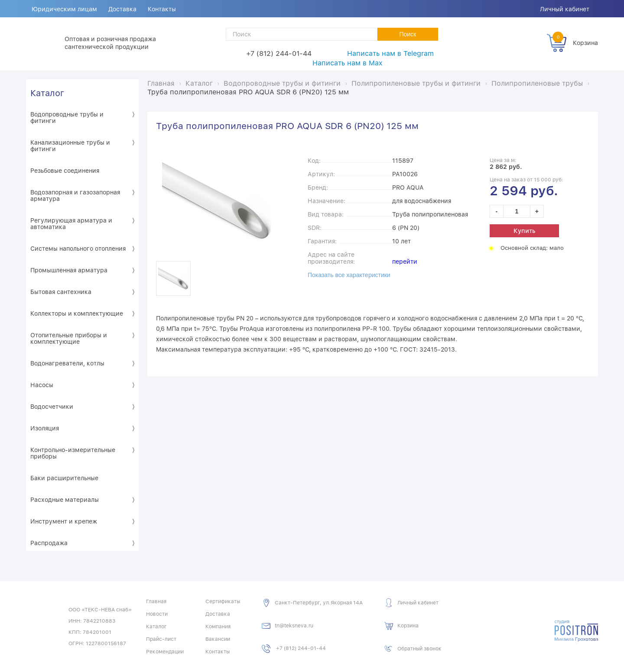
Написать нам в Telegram (390, 53)
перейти (405, 262)
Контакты (162, 9)
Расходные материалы (65, 500)
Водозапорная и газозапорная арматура (75, 195)
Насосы (42, 385)
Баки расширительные (64, 478)
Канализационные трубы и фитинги (70, 146)
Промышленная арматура (69, 270)
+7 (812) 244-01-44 (279, 53)
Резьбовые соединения (65, 171)
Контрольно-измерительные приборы (73, 453)
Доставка (122, 9)
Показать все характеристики (349, 275)
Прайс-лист (161, 639)
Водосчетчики (52, 407)
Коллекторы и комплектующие (77, 313)
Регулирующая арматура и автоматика (71, 224)
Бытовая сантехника (61, 292)
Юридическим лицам (64, 9)
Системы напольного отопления (78, 249)
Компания (218, 627)
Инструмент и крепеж (64, 521)
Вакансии (218, 639)
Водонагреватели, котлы (67, 363)
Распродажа (49, 543)
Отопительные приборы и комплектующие (69, 338)
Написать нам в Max (347, 63)
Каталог (47, 93)
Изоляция (45, 428)
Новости (157, 614)
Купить (524, 231)
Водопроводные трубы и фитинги (67, 118)
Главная (156, 601)
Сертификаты (223, 601)
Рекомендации (165, 652)
